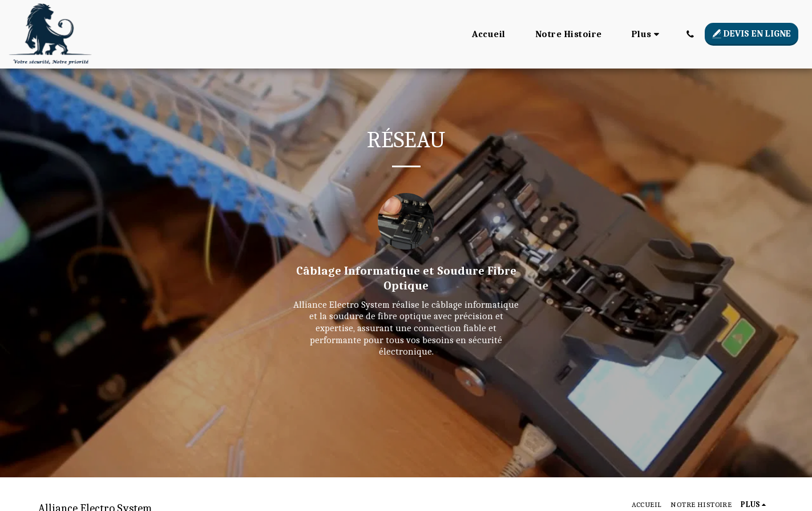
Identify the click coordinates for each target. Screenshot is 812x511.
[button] (690, 34)
